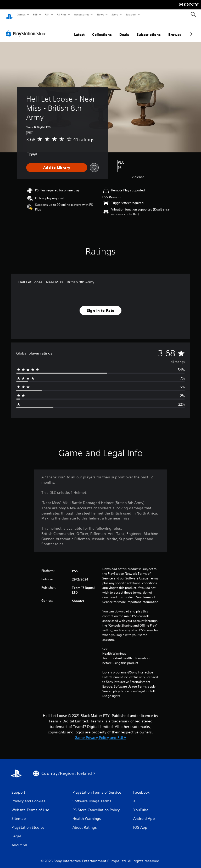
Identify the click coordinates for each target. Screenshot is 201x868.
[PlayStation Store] (27, 29)
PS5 (35, 14)
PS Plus (62, 14)
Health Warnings (114, 649)
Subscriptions (149, 30)
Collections (102, 30)
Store (115, 14)
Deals (124, 30)
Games (21, 14)
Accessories (81, 14)
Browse (175, 30)
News (101, 14)
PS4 (47, 14)
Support (131, 14)
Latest (79, 30)
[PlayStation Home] (9, 15)
